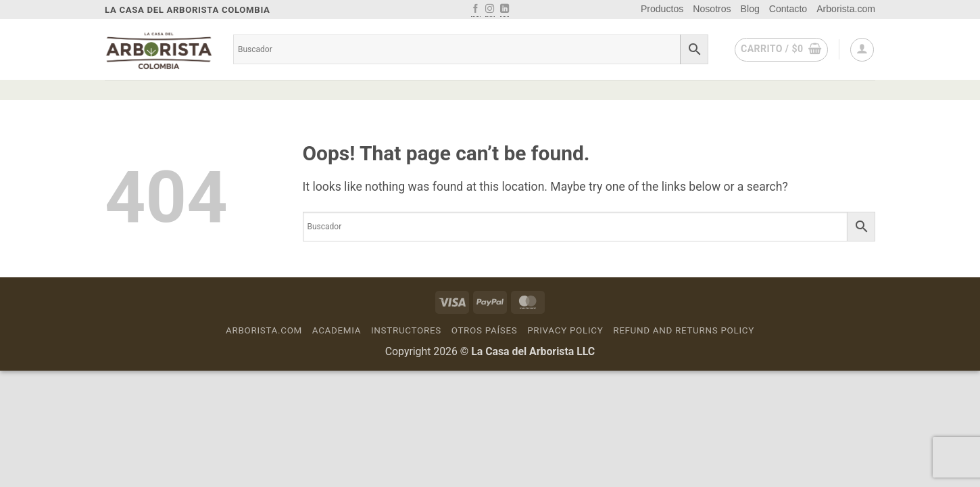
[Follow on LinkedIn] (505, 9)
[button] (781, 50)
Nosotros (712, 9)
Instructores (406, 330)
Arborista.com (846, 9)
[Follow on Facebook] (475, 9)
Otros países (485, 330)
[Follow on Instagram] (490, 9)
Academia (337, 330)
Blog (750, 9)
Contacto (788, 9)
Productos (662, 9)
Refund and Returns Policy (684, 330)
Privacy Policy (565, 330)
